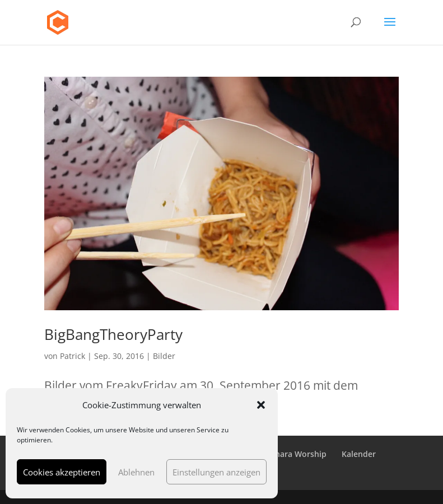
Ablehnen (136, 472)
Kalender (359, 454)
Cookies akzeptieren (62, 472)
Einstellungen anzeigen (216, 472)
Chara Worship (298, 454)
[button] (261, 405)
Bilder (164, 356)
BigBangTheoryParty (113, 334)
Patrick (73, 356)
